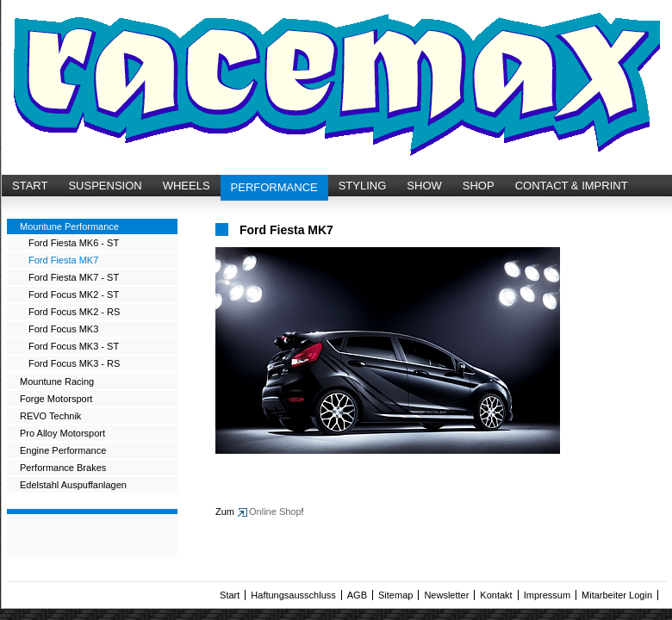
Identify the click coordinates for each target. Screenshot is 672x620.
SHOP (479, 186)
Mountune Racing (57, 381)
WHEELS (187, 186)
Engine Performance (63, 450)
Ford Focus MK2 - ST (74, 294)
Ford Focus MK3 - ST (74, 346)
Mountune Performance (69, 226)
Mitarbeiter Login (617, 595)
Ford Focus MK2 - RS (74, 312)
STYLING (363, 186)
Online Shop (275, 512)
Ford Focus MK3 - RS (74, 363)
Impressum (547, 595)
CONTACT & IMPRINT (572, 186)
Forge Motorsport (56, 399)
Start (230, 595)
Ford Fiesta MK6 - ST (74, 243)
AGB (357, 595)
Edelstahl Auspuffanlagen (73, 485)
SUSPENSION (105, 186)
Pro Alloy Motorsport (62, 433)
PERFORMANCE (274, 187)
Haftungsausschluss (293, 595)
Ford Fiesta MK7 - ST (74, 277)
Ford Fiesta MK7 (63, 260)
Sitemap (395, 595)
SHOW (424, 186)
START (30, 186)
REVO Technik (50, 416)
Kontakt (496, 595)
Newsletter (446, 595)
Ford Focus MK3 (63, 329)
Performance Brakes (63, 468)
